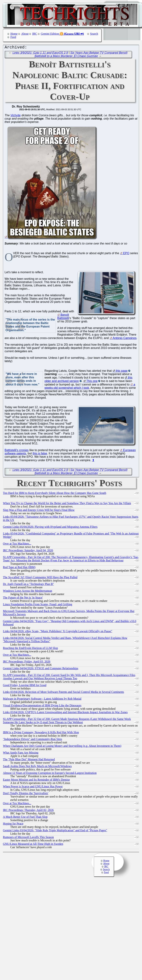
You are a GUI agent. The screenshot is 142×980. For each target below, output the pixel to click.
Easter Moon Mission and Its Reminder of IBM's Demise (36, 781)
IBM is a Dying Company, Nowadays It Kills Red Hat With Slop (41, 733)
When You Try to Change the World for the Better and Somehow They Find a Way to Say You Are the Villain (67, 504)
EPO (126, 254)
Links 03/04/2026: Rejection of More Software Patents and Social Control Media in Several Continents (63, 693)
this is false (40, 454)
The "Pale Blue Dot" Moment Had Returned (29, 760)
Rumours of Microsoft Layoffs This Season (28, 838)
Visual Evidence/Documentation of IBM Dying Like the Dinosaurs (42, 706)
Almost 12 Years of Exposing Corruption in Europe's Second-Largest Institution (50, 774)
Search (94, 34)
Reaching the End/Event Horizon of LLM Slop (30, 649)
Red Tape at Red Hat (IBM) (19, 568)
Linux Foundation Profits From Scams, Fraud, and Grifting (38, 605)
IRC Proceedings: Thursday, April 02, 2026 (28, 811)
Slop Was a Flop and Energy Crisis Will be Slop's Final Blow (39, 511)
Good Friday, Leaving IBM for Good (25, 686)
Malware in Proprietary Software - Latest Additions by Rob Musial (42, 700)
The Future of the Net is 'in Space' (23, 598)
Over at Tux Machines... (17, 544)
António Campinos (125, 339)
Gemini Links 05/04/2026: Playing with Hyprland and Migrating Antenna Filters (50, 528)
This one (92, 382)
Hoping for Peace (13, 824)
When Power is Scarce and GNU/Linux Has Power (33, 787)
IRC (35, 34)
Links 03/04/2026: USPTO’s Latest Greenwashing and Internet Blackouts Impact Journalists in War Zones (65, 713)
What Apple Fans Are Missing (21, 754)
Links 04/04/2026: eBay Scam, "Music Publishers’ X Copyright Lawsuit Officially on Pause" (58, 632)
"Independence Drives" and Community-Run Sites (32, 740)
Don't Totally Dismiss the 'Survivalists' (26, 794)
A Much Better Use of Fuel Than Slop (25, 818)
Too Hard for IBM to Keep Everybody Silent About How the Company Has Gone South (55, 494)
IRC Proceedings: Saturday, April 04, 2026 (28, 551)
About (25, 34)
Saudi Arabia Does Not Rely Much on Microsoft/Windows (37, 767)
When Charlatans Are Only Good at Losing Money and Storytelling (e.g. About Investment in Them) (62, 747)
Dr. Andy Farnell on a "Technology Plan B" (28, 585)
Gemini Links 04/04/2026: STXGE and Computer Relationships (41, 669)
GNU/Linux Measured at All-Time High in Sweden (33, 845)
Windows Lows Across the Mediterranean (28, 592)
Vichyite (16, 116)
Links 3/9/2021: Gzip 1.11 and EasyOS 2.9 (40, 54)
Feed (13, 37)
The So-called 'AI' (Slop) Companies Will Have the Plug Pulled (40, 578)
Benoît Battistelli (63, 317)
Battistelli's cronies (17, 451)
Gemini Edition (50, 34)
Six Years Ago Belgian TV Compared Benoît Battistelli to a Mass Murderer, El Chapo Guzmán (81, 55)
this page (122, 372)
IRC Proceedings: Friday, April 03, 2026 (27, 662)
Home (14, 34)
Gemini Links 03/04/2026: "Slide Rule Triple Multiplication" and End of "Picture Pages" (55, 831)
